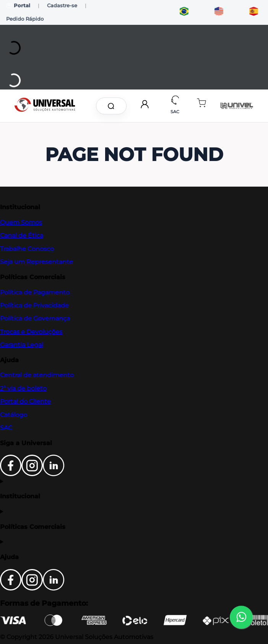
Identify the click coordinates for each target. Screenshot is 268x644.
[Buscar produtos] (112, 106)
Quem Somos (21, 222)
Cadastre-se (62, 5)
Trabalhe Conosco (27, 249)
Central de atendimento (37, 375)
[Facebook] (11, 474)
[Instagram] (32, 474)
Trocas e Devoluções (31, 332)
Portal (18, 6)
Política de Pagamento (35, 292)
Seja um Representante (37, 262)
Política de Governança (35, 318)
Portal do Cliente (25, 401)
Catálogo (14, 415)
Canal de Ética (22, 235)
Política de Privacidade (34, 305)
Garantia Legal (22, 345)
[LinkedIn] (54, 474)
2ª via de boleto (23, 388)
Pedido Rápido (25, 19)
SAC (6, 428)
